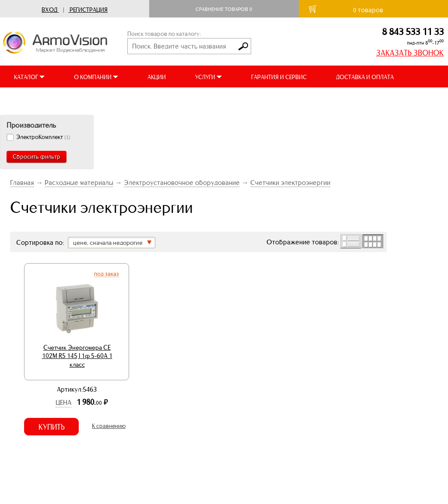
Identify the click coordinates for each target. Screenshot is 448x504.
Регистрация (89, 10)
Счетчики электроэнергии (290, 182)
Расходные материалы (79, 182)
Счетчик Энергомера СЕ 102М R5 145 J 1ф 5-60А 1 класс (77, 356)
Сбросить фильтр (37, 157)
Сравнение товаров (224, 9)
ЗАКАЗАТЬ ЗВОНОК (410, 53)
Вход (49, 10)
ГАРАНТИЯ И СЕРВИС (279, 77)
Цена (63, 402)
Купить (52, 427)
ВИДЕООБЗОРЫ (35, 99)
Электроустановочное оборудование (182, 182)
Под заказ (107, 274)
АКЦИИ (157, 77)
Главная (22, 182)
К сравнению (109, 426)
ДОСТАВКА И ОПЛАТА (365, 77)
